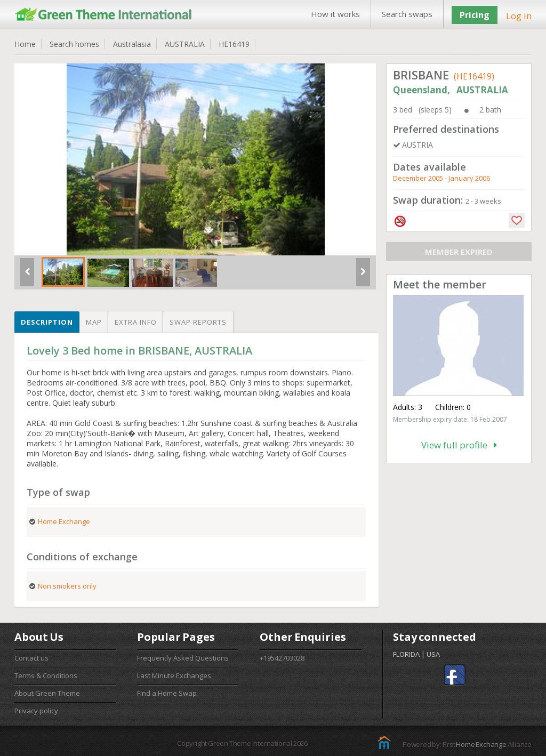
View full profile (459, 445)
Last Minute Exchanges (174, 675)
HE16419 (234, 44)
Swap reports (198, 322)
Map (94, 322)
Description (47, 322)
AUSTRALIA (185, 44)
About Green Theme (47, 693)
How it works (335, 14)
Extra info (136, 322)
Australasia (132, 44)
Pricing (475, 15)
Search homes (74, 44)
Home (25, 44)
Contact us (31, 658)
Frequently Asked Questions (183, 658)
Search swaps (407, 14)
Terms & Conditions (46, 675)
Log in (519, 16)
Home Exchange (481, 744)
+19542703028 (282, 658)
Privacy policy (36, 711)
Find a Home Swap (167, 693)
